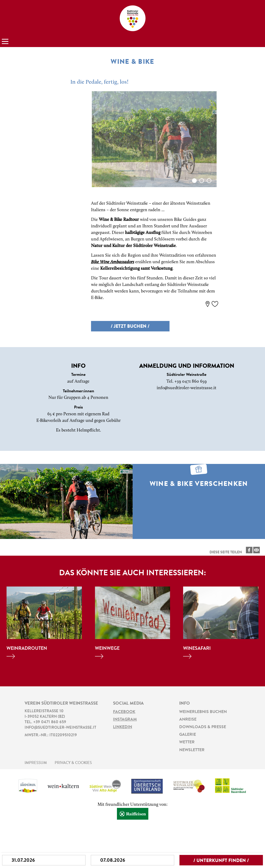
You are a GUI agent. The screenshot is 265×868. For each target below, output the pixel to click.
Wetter (187, 742)
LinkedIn (123, 727)
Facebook (124, 712)
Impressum (36, 763)
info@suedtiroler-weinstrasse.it (187, 388)
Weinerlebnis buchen (203, 712)
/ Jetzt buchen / (130, 327)
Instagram (125, 720)
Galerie (188, 735)
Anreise (188, 720)
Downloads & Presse (203, 727)
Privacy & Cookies (73, 763)
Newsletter (192, 750)
